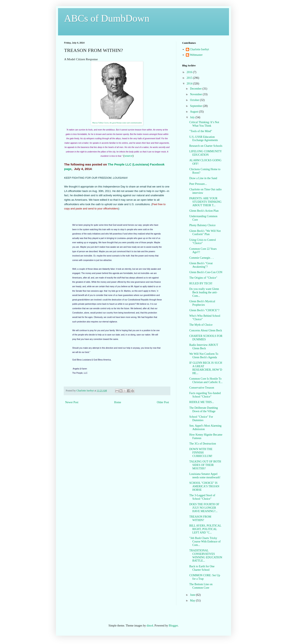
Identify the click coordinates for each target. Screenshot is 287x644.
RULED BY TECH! (201, 283)
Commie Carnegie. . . (202, 258)
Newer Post (72, 402)
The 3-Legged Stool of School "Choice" (202, 497)
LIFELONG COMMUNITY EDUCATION (205, 153)
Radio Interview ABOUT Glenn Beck (204, 347)
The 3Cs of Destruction (203, 444)
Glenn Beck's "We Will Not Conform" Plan (205, 233)
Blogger (173, 626)
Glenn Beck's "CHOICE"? (204, 310)
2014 (190, 84)
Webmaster (196, 55)
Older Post (163, 402)
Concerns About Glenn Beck (206, 330)
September (196, 106)
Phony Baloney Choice (202, 225)
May (193, 601)
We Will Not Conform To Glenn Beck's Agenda (204, 356)
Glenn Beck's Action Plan (204, 211)
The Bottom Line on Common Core (201, 586)
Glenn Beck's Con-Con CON (206, 272)
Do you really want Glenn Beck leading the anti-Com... (204, 292)
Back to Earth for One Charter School (202, 568)
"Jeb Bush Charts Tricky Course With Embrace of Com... (205, 542)
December (196, 89)
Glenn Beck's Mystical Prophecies (202, 303)
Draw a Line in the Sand (203, 178)
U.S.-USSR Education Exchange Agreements (204, 139)
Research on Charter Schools (206, 146)
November (196, 94)
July (193, 117)
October (195, 100)
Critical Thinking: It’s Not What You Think (204, 124)
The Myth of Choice (201, 325)
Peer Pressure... (198, 184)
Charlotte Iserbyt (199, 49)
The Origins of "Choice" (203, 278)
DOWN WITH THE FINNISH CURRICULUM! (201, 453)
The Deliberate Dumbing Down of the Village (204, 410)
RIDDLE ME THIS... (202, 402)
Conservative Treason (202, 388)
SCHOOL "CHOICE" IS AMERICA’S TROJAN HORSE (204, 486)
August (194, 112)
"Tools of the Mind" (201, 131)
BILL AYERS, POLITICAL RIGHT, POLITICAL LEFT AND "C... (205, 529)
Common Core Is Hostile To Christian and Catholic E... (206, 380)
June (193, 595)
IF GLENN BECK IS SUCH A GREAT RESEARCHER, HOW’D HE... (206, 368)
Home (118, 402)
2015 (190, 78)
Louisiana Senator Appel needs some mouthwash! (205, 476)
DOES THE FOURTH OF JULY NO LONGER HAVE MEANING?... (204, 508)
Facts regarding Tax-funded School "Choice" (205, 395)
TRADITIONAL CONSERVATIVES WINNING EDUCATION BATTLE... (206, 556)
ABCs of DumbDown (107, 18)
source (128, 156)
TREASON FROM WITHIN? (200, 518)
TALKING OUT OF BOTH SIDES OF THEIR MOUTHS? (205, 465)
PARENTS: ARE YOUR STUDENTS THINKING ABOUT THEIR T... (205, 202)
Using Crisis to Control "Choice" (203, 242)
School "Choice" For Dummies (201, 418)
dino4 (150, 626)
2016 (190, 72)
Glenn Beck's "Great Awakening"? (201, 265)
